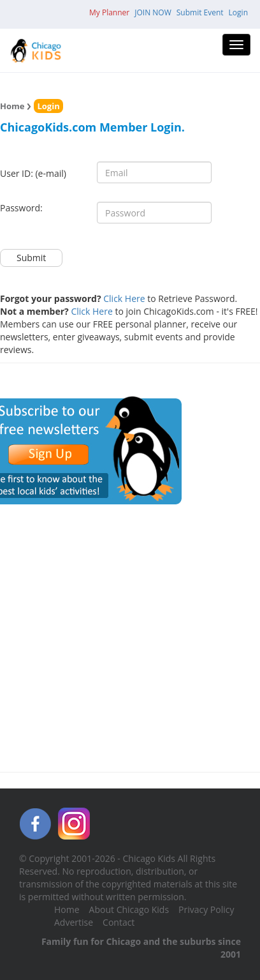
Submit (31, 258)
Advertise (74, 922)
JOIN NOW (153, 12)
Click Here (124, 298)
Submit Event (200, 12)
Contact (119, 922)
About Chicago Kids (129, 909)
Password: (21, 208)
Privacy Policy (206, 909)
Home (12, 106)
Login (238, 12)
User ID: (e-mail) (33, 173)
